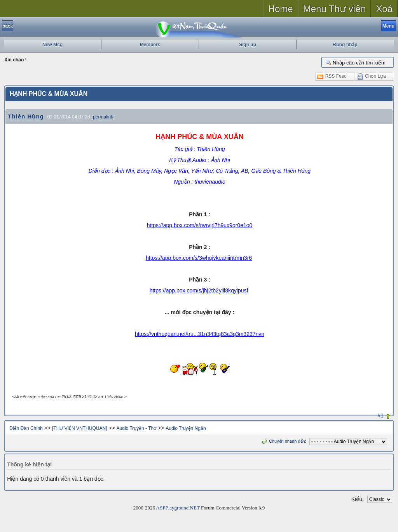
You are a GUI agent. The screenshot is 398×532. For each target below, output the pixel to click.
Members (150, 45)
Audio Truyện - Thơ (137, 428)
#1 (381, 416)
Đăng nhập (345, 45)
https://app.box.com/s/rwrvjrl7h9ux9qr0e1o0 (200, 225)
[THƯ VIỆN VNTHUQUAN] (79, 428)
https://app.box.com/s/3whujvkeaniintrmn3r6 (199, 258)
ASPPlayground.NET (178, 508)
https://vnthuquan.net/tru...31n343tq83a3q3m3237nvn (200, 334)
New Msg (52, 45)
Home (281, 9)
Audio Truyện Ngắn (186, 428)
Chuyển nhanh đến (283, 441)
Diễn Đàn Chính (26, 428)
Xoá (384, 9)
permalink (103, 117)
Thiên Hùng (26, 116)
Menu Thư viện (335, 9)
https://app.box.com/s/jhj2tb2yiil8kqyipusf (199, 290)
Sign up (248, 45)
